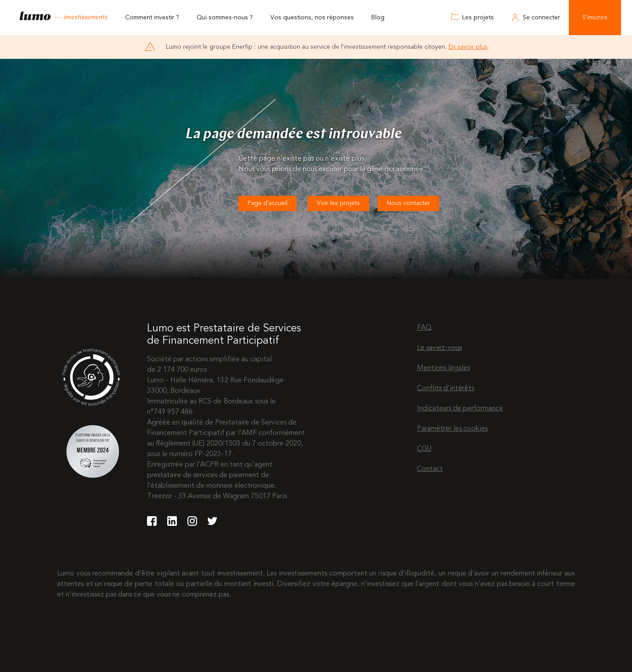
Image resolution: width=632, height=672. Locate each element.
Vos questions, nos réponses (312, 18)
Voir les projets (338, 203)
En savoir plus (468, 47)
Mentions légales (443, 368)
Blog (378, 18)
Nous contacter (408, 203)
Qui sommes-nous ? (225, 18)
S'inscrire (595, 18)
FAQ (424, 328)
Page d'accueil (268, 203)
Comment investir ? (152, 18)
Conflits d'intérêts (445, 388)
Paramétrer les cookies (452, 429)
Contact (430, 469)
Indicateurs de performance (460, 409)
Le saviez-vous (439, 348)
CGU (424, 449)
